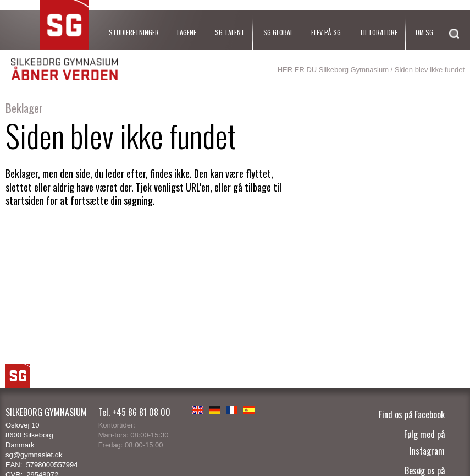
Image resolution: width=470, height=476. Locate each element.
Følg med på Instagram (424, 442)
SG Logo (18, 376)
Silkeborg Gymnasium (354, 70)
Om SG (424, 32)
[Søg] (451, 48)
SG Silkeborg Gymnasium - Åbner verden (64, 40)
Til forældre (378, 32)
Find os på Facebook (412, 414)
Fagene (187, 32)
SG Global (278, 32)
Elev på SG (326, 32)
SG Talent (230, 32)
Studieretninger (134, 32)
